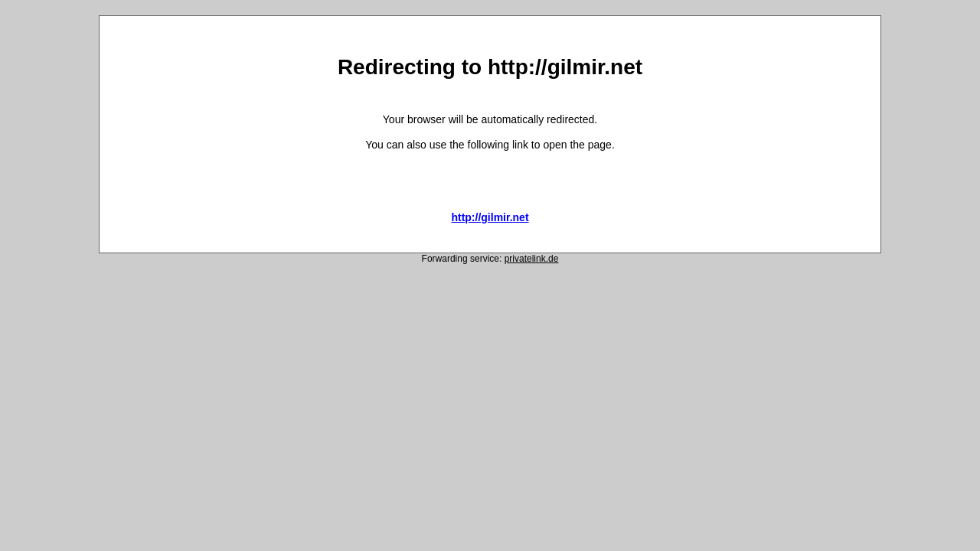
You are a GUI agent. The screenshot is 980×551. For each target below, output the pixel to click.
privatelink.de (532, 259)
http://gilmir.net (490, 217)
